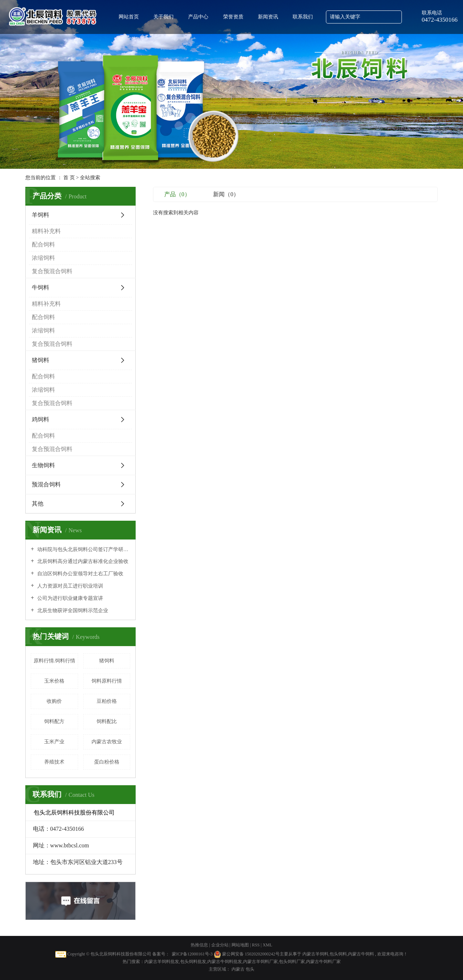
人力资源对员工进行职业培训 (69, 586)
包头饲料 (338, 954)
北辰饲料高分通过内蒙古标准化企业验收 (82, 561)
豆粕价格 (107, 701)
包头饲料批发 (193, 962)
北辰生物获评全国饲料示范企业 (72, 611)
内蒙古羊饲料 (315, 954)
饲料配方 (54, 721)
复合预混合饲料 (52, 271)
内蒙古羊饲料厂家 (260, 962)
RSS (256, 945)
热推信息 (199, 945)
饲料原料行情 (107, 681)
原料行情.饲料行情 (55, 661)
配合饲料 (43, 244)
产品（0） (177, 194)
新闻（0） (226, 194)
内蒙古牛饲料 (361, 954)
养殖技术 (54, 762)
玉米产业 (54, 742)
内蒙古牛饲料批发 (225, 962)
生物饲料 (43, 465)
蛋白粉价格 (107, 762)
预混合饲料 (46, 484)
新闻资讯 (268, 17)
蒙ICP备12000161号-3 (192, 954)
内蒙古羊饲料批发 (162, 962)
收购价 (54, 701)
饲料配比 (107, 721)
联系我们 (303, 17)
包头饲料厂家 (292, 962)
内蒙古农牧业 (107, 742)
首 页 (69, 178)
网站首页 (129, 17)
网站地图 (241, 945)
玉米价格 (54, 681)
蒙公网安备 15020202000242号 (251, 954)
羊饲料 (41, 215)
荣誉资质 (233, 17)
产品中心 (198, 17)
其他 (38, 504)
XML (267, 945)
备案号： (161, 954)
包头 (250, 969)
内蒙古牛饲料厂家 (323, 962)
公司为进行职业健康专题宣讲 (69, 598)
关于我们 (163, 17)
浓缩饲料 (43, 258)
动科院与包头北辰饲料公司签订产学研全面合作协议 (83, 549)
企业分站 (220, 945)
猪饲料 (41, 360)
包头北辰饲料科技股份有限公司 (121, 954)
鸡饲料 (41, 419)
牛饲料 (41, 287)
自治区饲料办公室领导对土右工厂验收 (80, 574)
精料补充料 (46, 231)
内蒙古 (239, 969)
